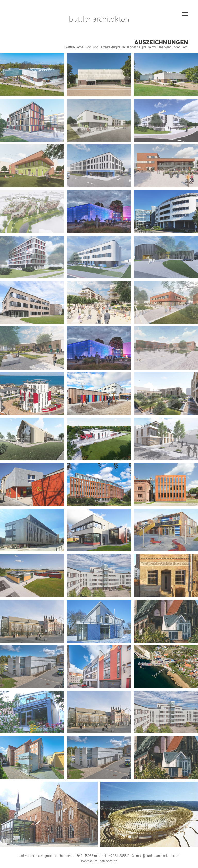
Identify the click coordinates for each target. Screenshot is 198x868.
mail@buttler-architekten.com (158, 855)
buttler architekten (99, 18)
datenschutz (108, 861)
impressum (89, 861)
